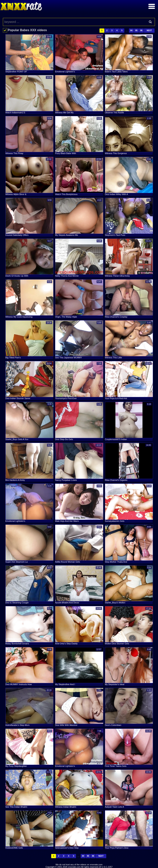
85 (136, 30)
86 (141, 30)
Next (149, 30)
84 (131, 30)
